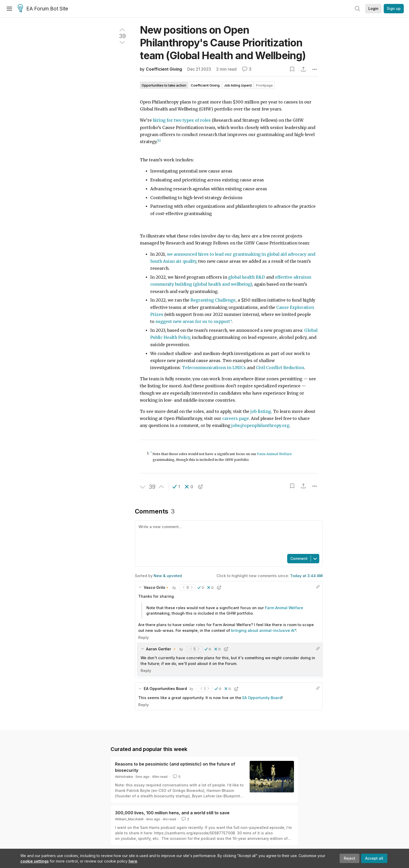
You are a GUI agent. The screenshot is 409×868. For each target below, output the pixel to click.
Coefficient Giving (164, 69)
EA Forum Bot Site (43, 9)
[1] (159, 141)
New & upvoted (168, 576)
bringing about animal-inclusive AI (263, 630)
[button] (176, 487)
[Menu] (9, 9)
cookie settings (35, 861)
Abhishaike (124, 777)
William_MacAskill (129, 819)
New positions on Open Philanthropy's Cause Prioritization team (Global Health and (223, 43)
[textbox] (228, 537)
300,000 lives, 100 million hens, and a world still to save (172, 813)
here (133, 861)
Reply (143, 637)
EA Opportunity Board (262, 698)
